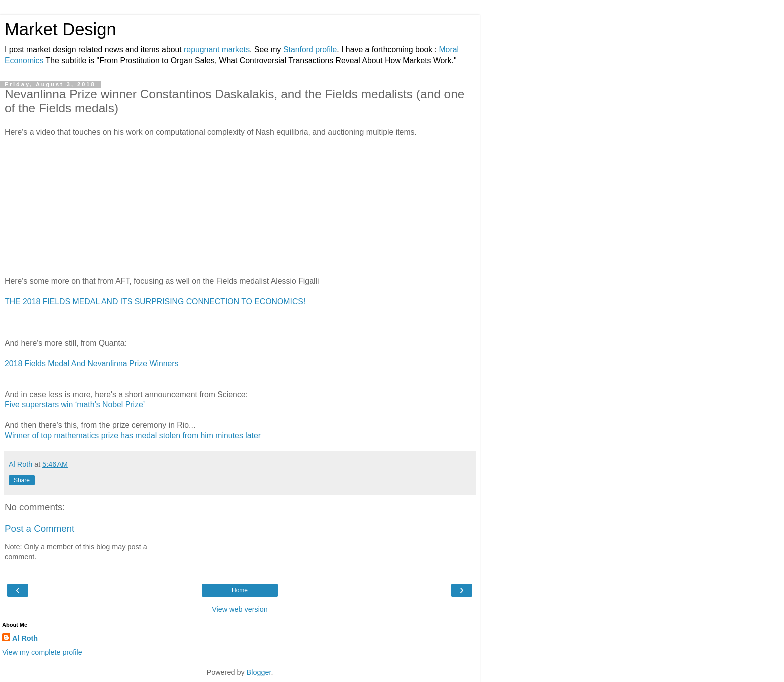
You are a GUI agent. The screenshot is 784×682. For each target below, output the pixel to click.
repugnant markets (217, 50)
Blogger (259, 672)
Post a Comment (40, 528)
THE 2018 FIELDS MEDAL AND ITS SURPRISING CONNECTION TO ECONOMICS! (155, 302)
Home (240, 590)
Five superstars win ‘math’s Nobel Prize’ (75, 404)
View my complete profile (42, 652)
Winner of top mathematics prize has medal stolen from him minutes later (133, 435)
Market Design (61, 29)
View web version (240, 609)
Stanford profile (310, 50)
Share (22, 480)
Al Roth (25, 638)
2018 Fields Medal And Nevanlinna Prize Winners (92, 363)
